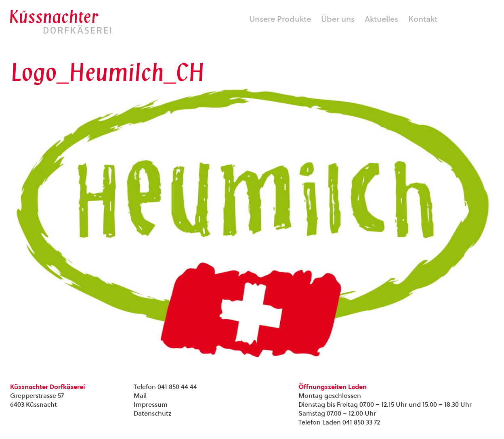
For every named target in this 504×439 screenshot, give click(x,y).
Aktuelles (381, 19)
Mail (140, 396)
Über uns (338, 19)
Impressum (151, 405)
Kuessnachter (61, 22)
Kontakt (423, 19)
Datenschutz (152, 413)
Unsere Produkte (280, 19)
